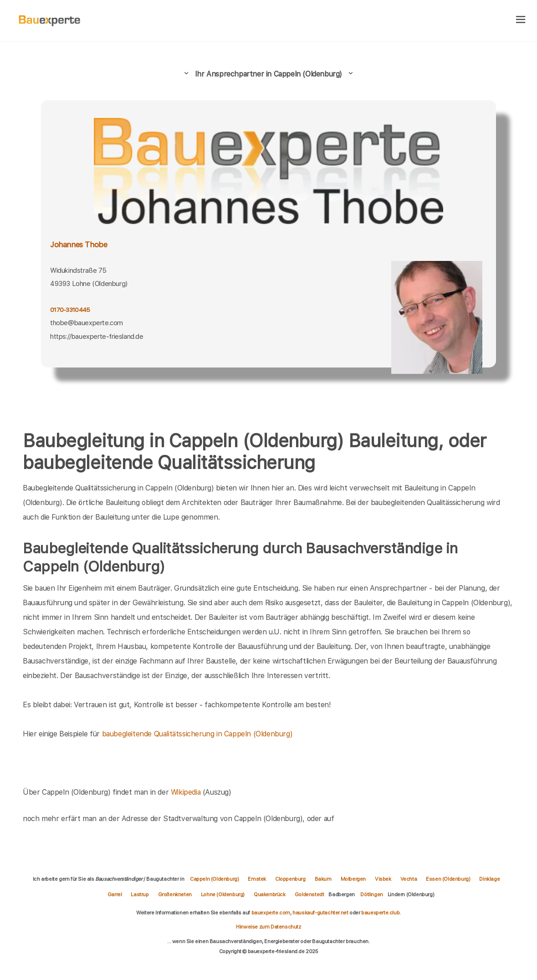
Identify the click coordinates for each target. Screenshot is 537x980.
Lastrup (140, 894)
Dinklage (489, 879)
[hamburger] (521, 20)
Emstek (257, 879)
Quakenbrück (270, 894)
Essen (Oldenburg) (448, 879)
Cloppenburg (290, 879)
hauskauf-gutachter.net (320, 913)
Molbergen (353, 879)
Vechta (409, 879)
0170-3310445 (70, 310)
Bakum (323, 879)
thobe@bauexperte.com (87, 323)
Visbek (383, 879)
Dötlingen (371, 894)
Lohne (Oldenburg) (223, 894)
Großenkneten (175, 894)
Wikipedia (187, 792)
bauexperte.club (380, 913)
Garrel (115, 894)
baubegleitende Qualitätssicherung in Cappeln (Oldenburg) (197, 734)
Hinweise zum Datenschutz (268, 927)
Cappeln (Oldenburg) (214, 879)
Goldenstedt (309, 894)
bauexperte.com (271, 913)
